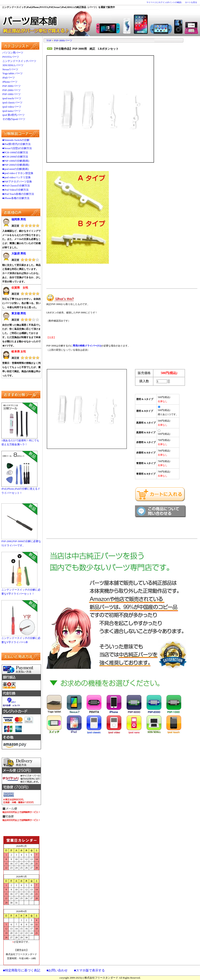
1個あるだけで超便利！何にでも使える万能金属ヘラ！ (20, 441)
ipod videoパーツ (12, 107)
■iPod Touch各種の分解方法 (18, 194)
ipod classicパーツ (12, 102)
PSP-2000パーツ (11, 90)
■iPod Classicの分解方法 (16, 186)
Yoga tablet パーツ (12, 73)
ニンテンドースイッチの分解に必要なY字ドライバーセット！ (21, 590)
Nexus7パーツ (10, 69)
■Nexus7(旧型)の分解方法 (17, 148)
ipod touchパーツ (12, 98)
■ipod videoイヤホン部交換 (18, 173)
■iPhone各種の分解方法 (16, 198)
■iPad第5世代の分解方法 (16, 144)
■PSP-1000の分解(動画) (16, 161)
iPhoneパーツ (10, 82)
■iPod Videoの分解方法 (15, 190)
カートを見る (191, 2)
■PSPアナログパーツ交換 (17, 182)
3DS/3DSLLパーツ (13, 65)
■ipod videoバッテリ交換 (16, 177)
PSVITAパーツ (11, 57)
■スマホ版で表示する (89, 970)
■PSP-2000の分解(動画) (16, 165)
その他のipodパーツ (14, 119)
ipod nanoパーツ (11, 111)
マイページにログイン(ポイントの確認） (165, 2)
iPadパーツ (9, 78)
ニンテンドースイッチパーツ (19, 61)
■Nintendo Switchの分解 (16, 140)
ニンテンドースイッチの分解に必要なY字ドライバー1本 (21, 639)
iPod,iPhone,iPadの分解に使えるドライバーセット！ (21, 489)
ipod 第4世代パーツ (13, 115)
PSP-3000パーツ (11, 86)
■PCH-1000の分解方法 (15, 152)
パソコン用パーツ (13, 53)
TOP (49, 40)
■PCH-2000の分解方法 (15, 157)
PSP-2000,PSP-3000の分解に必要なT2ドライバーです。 (21, 542)
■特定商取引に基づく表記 (22, 970)
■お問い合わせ (57, 970)
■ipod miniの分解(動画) (16, 169)
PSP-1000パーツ (11, 94)
